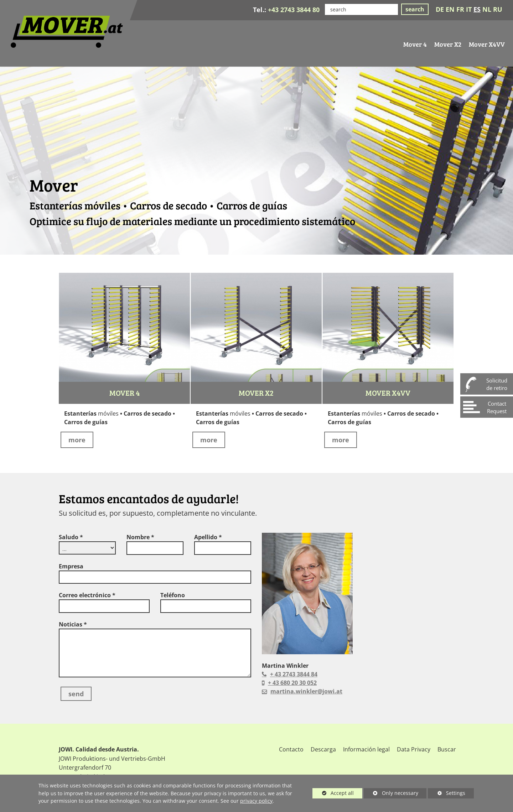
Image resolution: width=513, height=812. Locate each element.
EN (450, 9)
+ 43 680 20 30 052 (292, 683)
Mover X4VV (388, 393)
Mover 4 (125, 393)
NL (487, 9)
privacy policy (256, 801)
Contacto (291, 749)
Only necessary (391, 793)
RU (498, 9)
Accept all (333, 793)
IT (469, 9)
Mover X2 (256, 393)
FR (460, 9)
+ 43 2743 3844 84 (294, 674)
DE (440, 9)
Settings (447, 794)
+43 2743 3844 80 (294, 10)
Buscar (447, 749)
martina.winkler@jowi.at (306, 691)
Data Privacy (414, 749)
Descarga (323, 749)
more (77, 440)
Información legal (366, 749)
